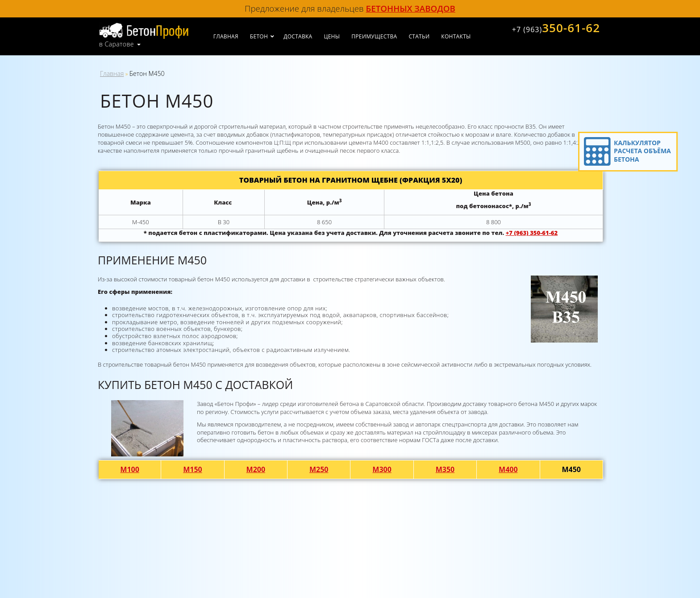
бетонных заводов (411, 8)
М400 (508, 469)
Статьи (419, 36)
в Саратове (117, 44)
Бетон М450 (147, 73)
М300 (382, 469)
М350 (445, 469)
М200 (256, 469)
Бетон (259, 36)
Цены (332, 36)
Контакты (456, 36)
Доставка (298, 36)
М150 (193, 469)
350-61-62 (556, 28)
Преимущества (374, 36)
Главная (226, 36)
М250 (319, 469)
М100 (130, 469)
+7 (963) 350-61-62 (532, 233)
